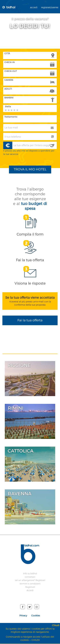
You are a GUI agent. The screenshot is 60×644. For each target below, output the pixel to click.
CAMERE (9, 80)
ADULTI (8, 89)
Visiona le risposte (30, 283)
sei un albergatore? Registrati (30, 580)
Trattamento (11, 117)
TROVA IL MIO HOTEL (30, 169)
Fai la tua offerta (30, 260)
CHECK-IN (9, 62)
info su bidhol (30, 574)
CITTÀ (7, 53)
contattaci (30, 577)
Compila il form (30, 234)
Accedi (30, 590)
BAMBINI (9, 98)
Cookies (36, 616)
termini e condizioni (30, 584)
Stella (8, 107)
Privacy (23, 616)
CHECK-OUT (11, 71)
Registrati (30, 587)
